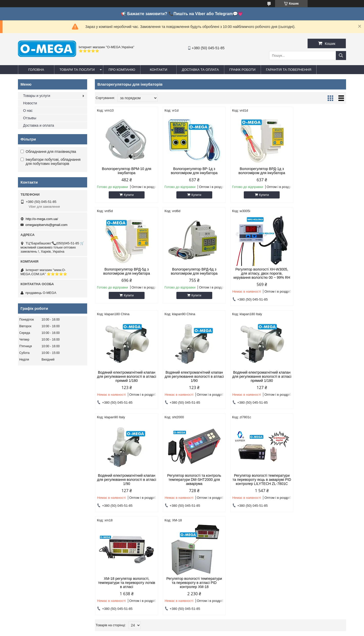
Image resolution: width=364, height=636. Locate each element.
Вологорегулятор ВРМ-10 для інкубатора (125, 171)
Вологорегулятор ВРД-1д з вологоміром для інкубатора (252, 171)
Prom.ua (206, 627)
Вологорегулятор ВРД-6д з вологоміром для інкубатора (125, 271)
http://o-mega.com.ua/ (42, 219)
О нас (28, 111)
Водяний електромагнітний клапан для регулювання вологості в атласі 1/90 (316, 273)
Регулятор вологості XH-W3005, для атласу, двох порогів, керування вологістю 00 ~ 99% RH (188, 275)
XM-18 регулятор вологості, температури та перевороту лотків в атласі (125, 488)
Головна (36, 70)
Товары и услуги (37, 96)
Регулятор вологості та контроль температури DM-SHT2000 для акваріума (252, 381)
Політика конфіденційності (243, 631)
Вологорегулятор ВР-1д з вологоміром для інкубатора (188, 171)
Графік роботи (242, 70)
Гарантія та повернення (289, 70)
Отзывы (30, 118)
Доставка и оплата (39, 125)
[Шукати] (341, 56)
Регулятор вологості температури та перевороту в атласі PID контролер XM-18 (189, 488)
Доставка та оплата (200, 70)
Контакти (158, 70)
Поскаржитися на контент (203, 631)
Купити (127, 195)
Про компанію (122, 70)
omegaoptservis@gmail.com (46, 225)
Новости (30, 103)
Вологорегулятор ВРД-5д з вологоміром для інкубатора (316, 171)
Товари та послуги (77, 70)
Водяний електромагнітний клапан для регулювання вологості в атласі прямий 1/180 (252, 273)
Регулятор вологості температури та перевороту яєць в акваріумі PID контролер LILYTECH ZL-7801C (316, 383)
